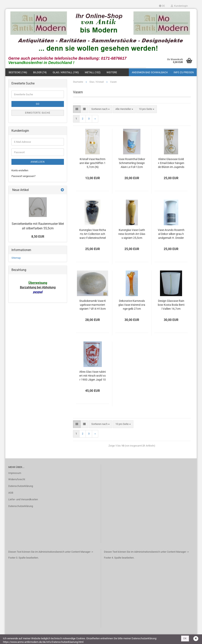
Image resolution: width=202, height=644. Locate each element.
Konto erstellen (20, 171)
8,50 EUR (38, 237)
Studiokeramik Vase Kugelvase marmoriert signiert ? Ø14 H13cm (93, 305)
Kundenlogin (179, 6)
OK (185, 638)
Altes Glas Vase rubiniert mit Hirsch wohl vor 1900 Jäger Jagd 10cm (93, 376)
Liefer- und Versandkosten (23, 500)
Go (38, 104)
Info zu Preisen (184, 73)
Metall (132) (93, 73)
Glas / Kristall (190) (66, 73)
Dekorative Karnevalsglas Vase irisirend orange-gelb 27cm (132, 305)
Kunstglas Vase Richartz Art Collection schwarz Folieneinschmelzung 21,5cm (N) (93, 235)
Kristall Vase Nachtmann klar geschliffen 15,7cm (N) (93, 163)
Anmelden (38, 162)
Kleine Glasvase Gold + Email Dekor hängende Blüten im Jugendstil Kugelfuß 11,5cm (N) (171, 164)
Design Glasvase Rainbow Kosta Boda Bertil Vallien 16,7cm (171, 305)
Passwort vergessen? (23, 177)
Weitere (112, 73)
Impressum (15, 473)
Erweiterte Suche (38, 113)
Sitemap (16, 258)
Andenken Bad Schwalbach (150, 73)
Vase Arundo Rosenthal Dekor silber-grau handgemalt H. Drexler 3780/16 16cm (171, 235)
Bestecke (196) (18, 73)
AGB (11, 493)
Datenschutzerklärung (21, 486)
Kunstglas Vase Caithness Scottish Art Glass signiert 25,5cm (132, 234)
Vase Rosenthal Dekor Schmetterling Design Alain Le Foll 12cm (132, 163)
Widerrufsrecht (17, 480)
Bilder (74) (40, 73)
